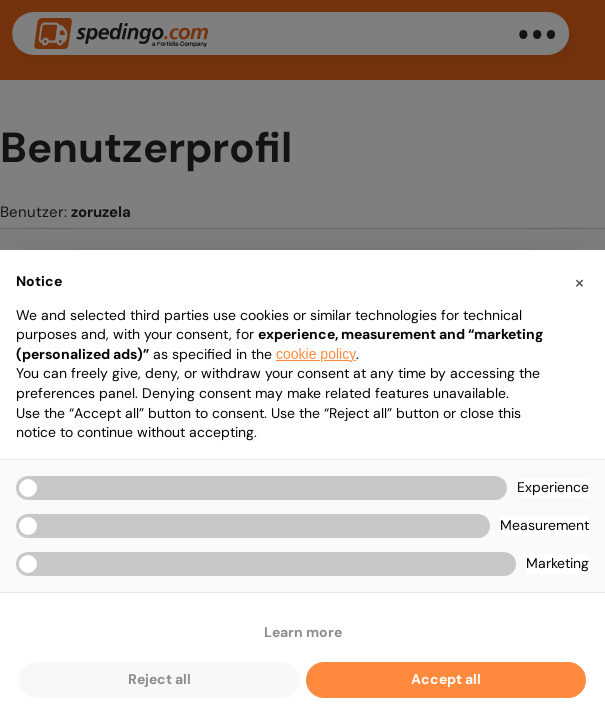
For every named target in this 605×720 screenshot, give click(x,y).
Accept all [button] (446, 679)
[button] (579, 282)
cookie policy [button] (316, 354)
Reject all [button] (159, 679)
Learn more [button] (303, 632)
